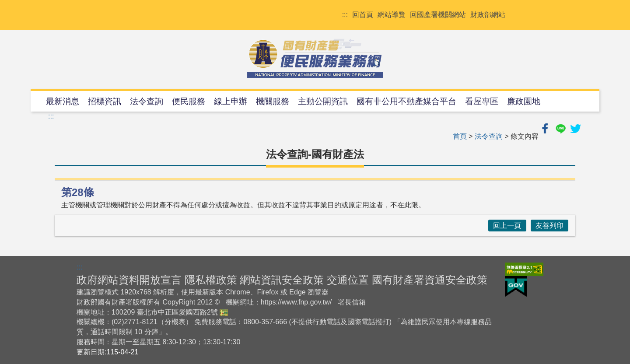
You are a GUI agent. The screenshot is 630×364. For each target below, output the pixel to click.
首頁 (460, 136)
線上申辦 (231, 101)
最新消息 (63, 101)
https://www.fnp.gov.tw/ (296, 302)
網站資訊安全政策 (282, 280)
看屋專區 (482, 101)
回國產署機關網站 (438, 15)
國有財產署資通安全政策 (430, 280)
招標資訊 (105, 101)
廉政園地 (524, 101)
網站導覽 (392, 15)
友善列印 (549, 226)
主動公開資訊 (323, 101)
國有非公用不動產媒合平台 (406, 101)
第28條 (78, 192)
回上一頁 (507, 226)
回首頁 (363, 15)
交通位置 (348, 280)
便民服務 (189, 101)
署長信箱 (352, 302)
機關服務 (273, 101)
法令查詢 (147, 101)
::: (345, 15)
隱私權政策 (211, 280)
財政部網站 (488, 15)
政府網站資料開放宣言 (129, 280)
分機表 (175, 322)
